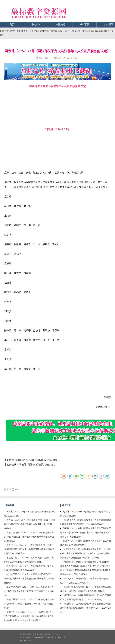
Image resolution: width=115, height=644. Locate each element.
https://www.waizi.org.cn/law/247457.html (37, 460)
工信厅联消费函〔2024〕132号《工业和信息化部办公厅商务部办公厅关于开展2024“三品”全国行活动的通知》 (29, 591)
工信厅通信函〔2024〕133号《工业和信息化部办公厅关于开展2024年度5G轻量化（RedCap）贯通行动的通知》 (29, 604)
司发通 (23, 465)
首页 (12, 24)
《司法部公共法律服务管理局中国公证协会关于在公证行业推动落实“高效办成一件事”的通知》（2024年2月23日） (86, 608)
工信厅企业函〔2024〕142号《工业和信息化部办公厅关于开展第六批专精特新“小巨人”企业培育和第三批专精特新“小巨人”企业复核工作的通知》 (29, 616)
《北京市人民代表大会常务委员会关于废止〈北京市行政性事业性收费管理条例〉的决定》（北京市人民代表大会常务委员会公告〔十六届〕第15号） (86, 553)
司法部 (31, 465)
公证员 (40, 465)
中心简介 (36, 24)
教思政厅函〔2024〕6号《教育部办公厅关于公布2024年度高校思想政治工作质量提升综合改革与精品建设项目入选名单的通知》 (29, 549)
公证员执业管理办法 (22, 187)
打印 (7, 489)
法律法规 (60, 24)
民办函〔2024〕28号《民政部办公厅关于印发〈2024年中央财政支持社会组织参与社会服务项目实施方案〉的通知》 (29, 524)
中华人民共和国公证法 (83, 182)
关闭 (15, 489)
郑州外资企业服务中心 (27, 31)
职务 (47, 465)
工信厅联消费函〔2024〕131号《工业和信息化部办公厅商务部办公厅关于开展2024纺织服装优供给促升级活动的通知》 (29, 537)
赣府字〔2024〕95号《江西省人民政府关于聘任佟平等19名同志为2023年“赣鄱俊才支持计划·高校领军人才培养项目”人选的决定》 (86, 533)
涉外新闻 (109, 24)
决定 (53, 465)
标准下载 (84, 24)
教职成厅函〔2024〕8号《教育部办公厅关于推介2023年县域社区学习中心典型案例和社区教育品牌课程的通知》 (29, 579)
